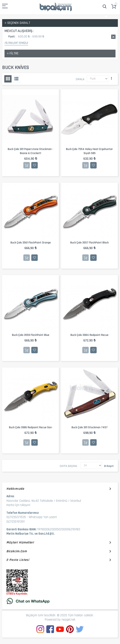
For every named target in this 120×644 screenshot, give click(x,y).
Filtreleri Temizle (16, 43)
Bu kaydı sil (113, 37)
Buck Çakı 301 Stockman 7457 (90, 427)
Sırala (80, 79)
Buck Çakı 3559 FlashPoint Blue (31, 335)
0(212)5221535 (16, 517)
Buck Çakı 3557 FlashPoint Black (89, 243)
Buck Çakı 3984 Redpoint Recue (89, 335)
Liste (16, 79)
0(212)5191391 (16, 522)
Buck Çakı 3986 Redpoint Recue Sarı (31, 427)
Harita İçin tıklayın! (18, 505)
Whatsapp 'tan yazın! (43, 517)
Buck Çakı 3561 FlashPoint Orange (31, 243)
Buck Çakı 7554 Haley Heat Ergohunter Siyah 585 (89, 151)
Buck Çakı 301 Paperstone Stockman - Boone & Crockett (31, 151)
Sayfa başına (68, 466)
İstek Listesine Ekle (34, 165)
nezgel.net (68, 620)
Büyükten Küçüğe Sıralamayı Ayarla (111, 78)
